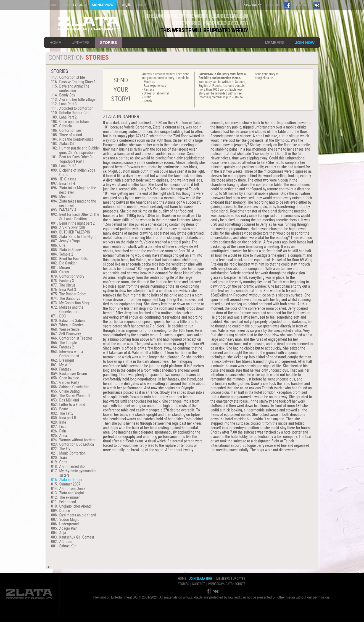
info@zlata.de (264, 78)
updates (81, 43)
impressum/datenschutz (227, 584)
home (55, 43)
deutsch (141, 5)
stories (108, 43)
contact (198, 584)
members (275, 43)
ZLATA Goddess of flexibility (89, 23)
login (78, 5)
